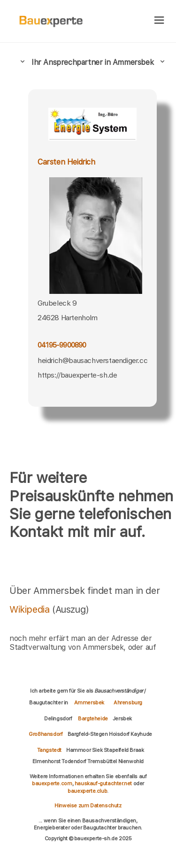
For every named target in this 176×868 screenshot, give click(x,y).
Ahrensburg (128, 702)
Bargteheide (93, 718)
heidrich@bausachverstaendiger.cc (92, 360)
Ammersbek (89, 702)
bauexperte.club (87, 791)
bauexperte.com (52, 783)
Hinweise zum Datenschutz (88, 805)
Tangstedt (49, 750)
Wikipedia (31, 609)
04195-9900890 (62, 345)
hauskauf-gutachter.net (103, 783)
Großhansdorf (46, 734)
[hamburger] (159, 21)
